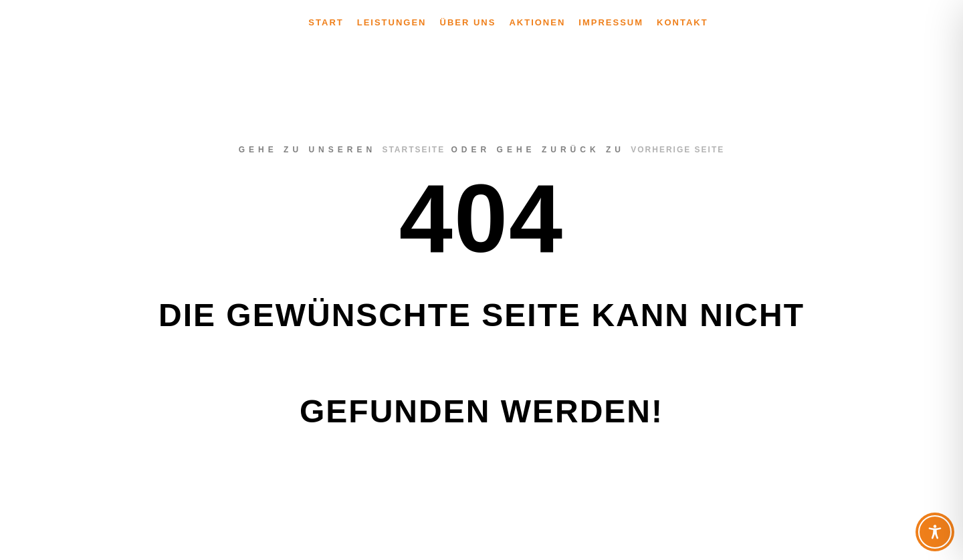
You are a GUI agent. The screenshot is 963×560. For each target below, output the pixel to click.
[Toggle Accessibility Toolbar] (935, 532)
